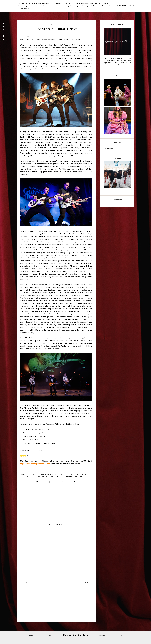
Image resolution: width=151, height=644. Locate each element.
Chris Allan (52, 475)
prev (25, 583)
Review (37, 476)
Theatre (69, 476)
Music (84, 475)
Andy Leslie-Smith (29, 475)
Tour (75, 476)
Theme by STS (79, 641)
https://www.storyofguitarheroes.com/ (35, 464)
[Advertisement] (56, 602)
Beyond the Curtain (75, 635)
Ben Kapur (42, 475)
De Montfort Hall (66, 475)
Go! (50, 635)
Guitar (78, 475)
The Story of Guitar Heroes (53, 476)
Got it (131, 6)
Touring (81, 476)
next (87, 583)
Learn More (122, 6)
